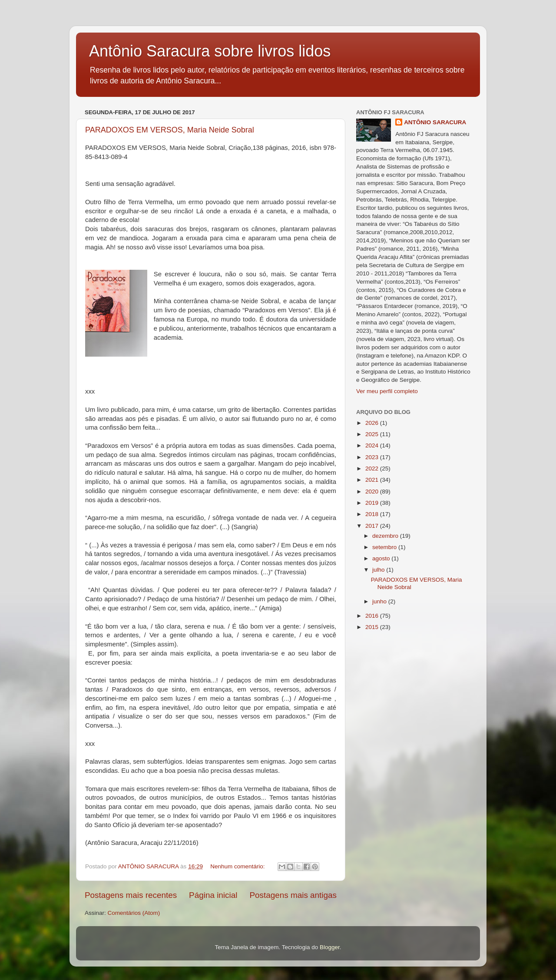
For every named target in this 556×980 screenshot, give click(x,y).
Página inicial (213, 895)
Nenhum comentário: (238, 866)
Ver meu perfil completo (387, 391)
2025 (373, 434)
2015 (373, 627)
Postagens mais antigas (293, 895)
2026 (373, 423)
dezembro (386, 536)
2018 (373, 514)
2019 (373, 503)
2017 (373, 526)
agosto (382, 558)
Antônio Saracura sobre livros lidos (210, 51)
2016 (373, 616)
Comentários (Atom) (134, 913)
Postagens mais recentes (131, 895)
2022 (373, 468)
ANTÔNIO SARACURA (435, 122)
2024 (373, 445)
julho (379, 570)
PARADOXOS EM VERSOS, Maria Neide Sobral (170, 130)
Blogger (330, 947)
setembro (385, 547)
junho (380, 601)
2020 (373, 492)
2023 (373, 457)
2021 (373, 480)
